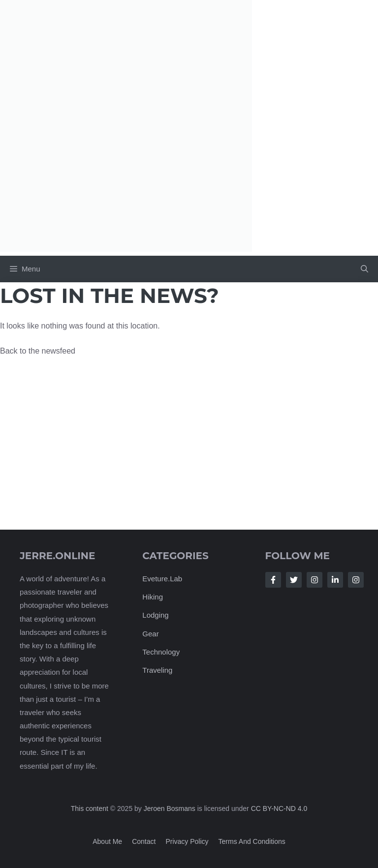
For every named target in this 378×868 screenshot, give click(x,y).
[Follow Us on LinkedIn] (335, 580)
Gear (150, 634)
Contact (144, 841)
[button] (364, 269)
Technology (161, 652)
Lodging (155, 615)
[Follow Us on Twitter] (294, 580)
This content (91, 808)
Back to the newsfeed (38, 351)
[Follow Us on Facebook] (273, 580)
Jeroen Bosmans (170, 808)
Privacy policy (187, 841)
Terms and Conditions (252, 841)
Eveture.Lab (162, 579)
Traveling (157, 670)
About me (107, 841)
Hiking (153, 597)
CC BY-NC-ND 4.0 (279, 808)
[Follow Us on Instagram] (315, 580)
